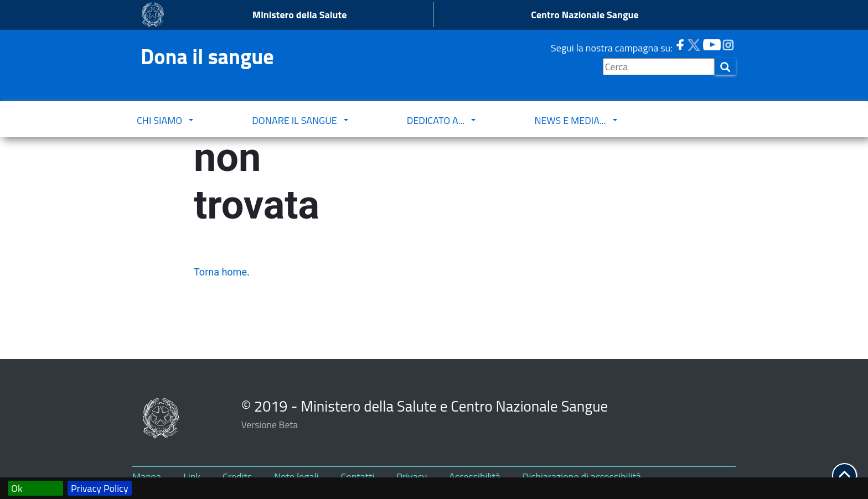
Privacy (412, 477)
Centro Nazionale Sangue (585, 15)
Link (192, 477)
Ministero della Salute (300, 15)
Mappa (147, 477)
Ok (17, 488)
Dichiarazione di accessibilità (582, 477)
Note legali (296, 477)
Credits (237, 477)
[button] (844, 475)
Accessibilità (475, 477)
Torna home (220, 272)
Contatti (358, 477)
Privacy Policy (100, 488)
